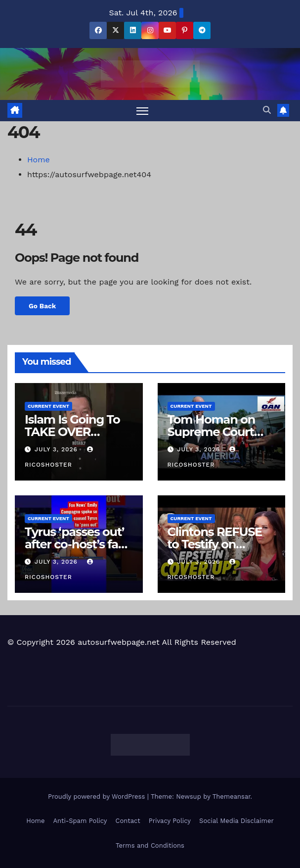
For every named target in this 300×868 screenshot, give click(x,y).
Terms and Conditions (150, 845)
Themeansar (232, 796)
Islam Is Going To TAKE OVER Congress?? (72, 432)
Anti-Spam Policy (80, 821)
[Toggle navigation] (142, 111)
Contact (128, 821)
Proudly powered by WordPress (98, 796)
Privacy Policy (170, 821)
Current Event (48, 406)
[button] (267, 110)
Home (39, 160)
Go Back (42, 306)
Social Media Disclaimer (236, 821)
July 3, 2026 (57, 449)
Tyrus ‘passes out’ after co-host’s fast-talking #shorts (79, 544)
